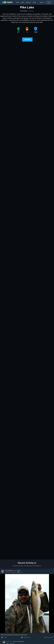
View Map (27, 40)
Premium (28, 2)
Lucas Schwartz (9, 571)
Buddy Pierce (9, 641)
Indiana (31, 11)
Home (18, 2)
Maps (23, 2)
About (34, 2)
